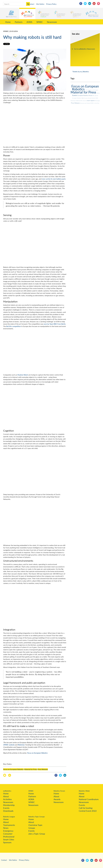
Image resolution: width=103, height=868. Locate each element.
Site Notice (40, 4)
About (6, 796)
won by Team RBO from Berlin (55, 324)
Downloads (8, 811)
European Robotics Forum (85, 95)
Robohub (21, 745)
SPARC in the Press (95, 103)
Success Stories (88, 98)
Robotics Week (84, 791)
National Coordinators (89, 799)
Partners (19, 22)
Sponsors (7, 842)
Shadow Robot (23, 375)
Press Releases (43, 769)
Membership (9, 805)
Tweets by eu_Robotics (81, 71)
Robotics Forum (59, 791)
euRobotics (7, 791)
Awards (57, 799)
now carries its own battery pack (54, 179)
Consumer (8, 834)
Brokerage (97, 101)
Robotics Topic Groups (37, 817)
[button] (11, 14)
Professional (9, 837)
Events (75, 95)
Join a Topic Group (37, 834)
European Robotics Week (78, 98)
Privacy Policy (51, 4)
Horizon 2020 (95, 98)
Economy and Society (85, 103)
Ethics (98, 93)
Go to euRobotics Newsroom (84, 49)
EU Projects (95, 90)
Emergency (8, 831)
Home (8, 22)
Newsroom (52, 22)
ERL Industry (84, 101)
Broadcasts (73, 101)
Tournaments (9, 825)
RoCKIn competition (14, 326)
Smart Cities (9, 839)
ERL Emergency (89, 90)
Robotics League (9, 817)
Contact (31, 4)
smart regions (91, 100)
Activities (7, 799)
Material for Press (31, 769)
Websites (78, 101)
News (6, 828)
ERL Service (95, 96)
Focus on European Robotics (37, 753)
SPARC (40, 22)
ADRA (29, 22)
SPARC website (9, 745)
